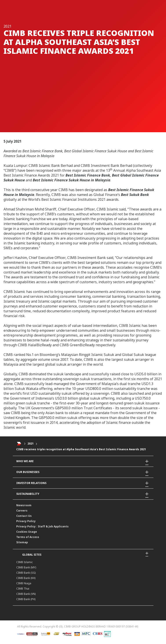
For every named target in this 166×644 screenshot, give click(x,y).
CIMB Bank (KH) (26, 578)
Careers (22, 511)
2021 (31, 444)
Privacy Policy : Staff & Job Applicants (42, 526)
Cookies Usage (27, 532)
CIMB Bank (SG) (26, 573)
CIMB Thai (23, 589)
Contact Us (24, 516)
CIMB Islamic (25, 562)
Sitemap (22, 542)
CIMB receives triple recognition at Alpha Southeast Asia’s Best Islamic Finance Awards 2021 (81, 449)
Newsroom (24, 505)
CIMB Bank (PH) (26, 599)
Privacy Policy (26, 521)
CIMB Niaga (24, 583)
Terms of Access (28, 537)
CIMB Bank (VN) (26, 594)
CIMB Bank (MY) (26, 567)
